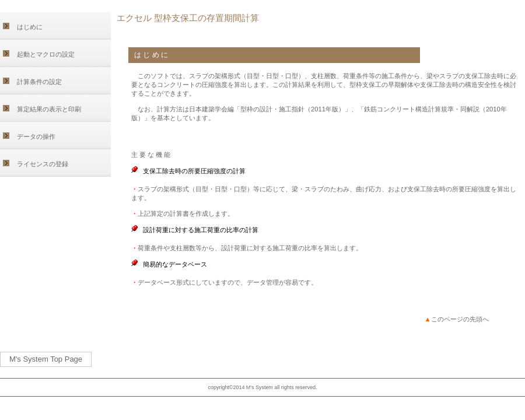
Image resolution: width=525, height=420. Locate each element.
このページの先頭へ (457, 319)
